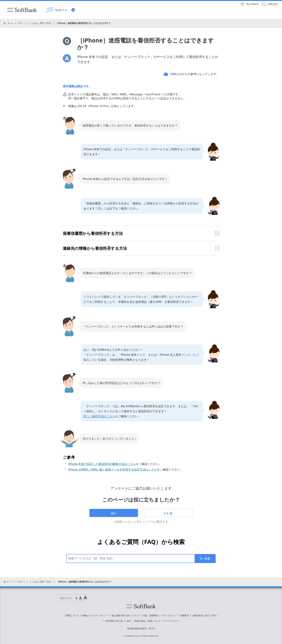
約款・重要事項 (151, 615)
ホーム (11, 23)
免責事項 (185, 615)
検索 (207, 559)
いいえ (168, 513)
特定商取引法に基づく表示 (118, 621)
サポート (21, 23)
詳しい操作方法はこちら (99, 416)
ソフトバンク (141, 606)
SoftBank (22, 10)
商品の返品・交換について (147, 621)
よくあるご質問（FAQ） (41, 23)
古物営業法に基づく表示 (204, 615)
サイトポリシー (169, 615)
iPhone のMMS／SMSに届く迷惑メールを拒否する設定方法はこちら (113, 469)
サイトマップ (170, 621)
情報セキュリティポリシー (95, 615)
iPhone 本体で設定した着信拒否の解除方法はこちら (102, 464)
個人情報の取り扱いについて (126, 615)
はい (114, 513)
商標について (72, 615)
